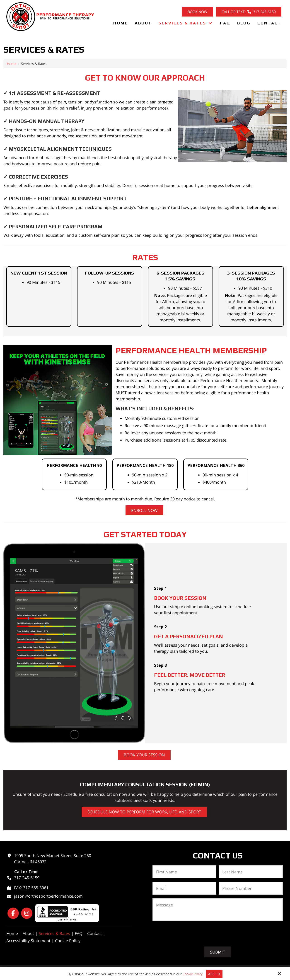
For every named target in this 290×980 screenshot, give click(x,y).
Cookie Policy (193, 974)
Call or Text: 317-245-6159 (249, 12)
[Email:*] (185, 888)
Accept (214, 974)
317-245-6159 (27, 878)
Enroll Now (144, 510)
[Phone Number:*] (251, 888)
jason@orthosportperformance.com (48, 896)
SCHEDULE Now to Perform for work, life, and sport (144, 812)
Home (12, 64)
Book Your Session (144, 755)
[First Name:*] (185, 872)
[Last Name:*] (251, 872)
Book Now (197, 12)
